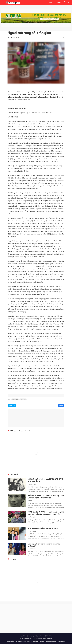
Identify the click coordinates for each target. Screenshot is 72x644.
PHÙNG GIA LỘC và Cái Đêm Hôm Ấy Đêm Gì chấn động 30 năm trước (46, 497)
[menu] (3, 2)
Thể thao (58, 2)
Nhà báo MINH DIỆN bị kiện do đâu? (43, 529)
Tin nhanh (50, 2)
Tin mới (13, 560)
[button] (65, 2)
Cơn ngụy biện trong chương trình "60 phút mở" (44, 545)
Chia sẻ (61, 406)
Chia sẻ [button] (13, 406)
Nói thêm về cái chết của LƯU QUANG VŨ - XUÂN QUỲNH (46, 480)
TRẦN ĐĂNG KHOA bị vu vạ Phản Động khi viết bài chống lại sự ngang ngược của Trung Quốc (46, 513)
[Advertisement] (36, 618)
